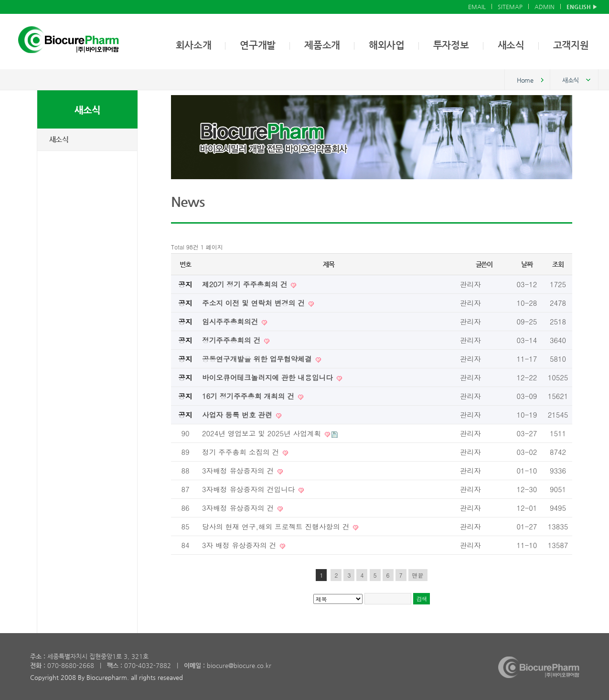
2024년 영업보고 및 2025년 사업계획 (263, 433)
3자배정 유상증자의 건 (239, 470)
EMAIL (477, 7)
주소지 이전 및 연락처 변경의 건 (255, 303)
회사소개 (194, 45)
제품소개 (322, 45)
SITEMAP (510, 7)
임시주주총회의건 (231, 321)
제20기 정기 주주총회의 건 (246, 284)
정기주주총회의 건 (232, 340)
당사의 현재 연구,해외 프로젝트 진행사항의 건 (277, 526)
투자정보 (451, 45)
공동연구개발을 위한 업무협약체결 (258, 359)
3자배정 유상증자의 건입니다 (250, 489)
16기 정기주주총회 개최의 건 (249, 396)
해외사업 (387, 45)
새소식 (511, 45)
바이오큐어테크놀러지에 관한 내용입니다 (269, 377)
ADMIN (545, 7)
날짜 (527, 264)
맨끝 (418, 575)
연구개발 (258, 45)
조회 (558, 264)
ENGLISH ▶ (582, 7)
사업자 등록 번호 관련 (238, 415)
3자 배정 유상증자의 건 (240, 545)
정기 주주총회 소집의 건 (242, 452)
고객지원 (571, 45)
